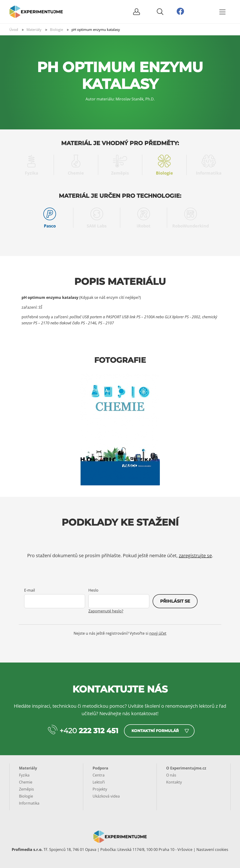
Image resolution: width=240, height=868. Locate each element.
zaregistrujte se (195, 555)
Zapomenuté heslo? (106, 611)
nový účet (158, 633)
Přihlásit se (175, 601)
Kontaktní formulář (155, 731)
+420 (89, 731)
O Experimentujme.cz (186, 768)
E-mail (30, 590)
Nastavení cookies (212, 850)
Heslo (93, 590)
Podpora (100, 768)
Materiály (28, 768)
